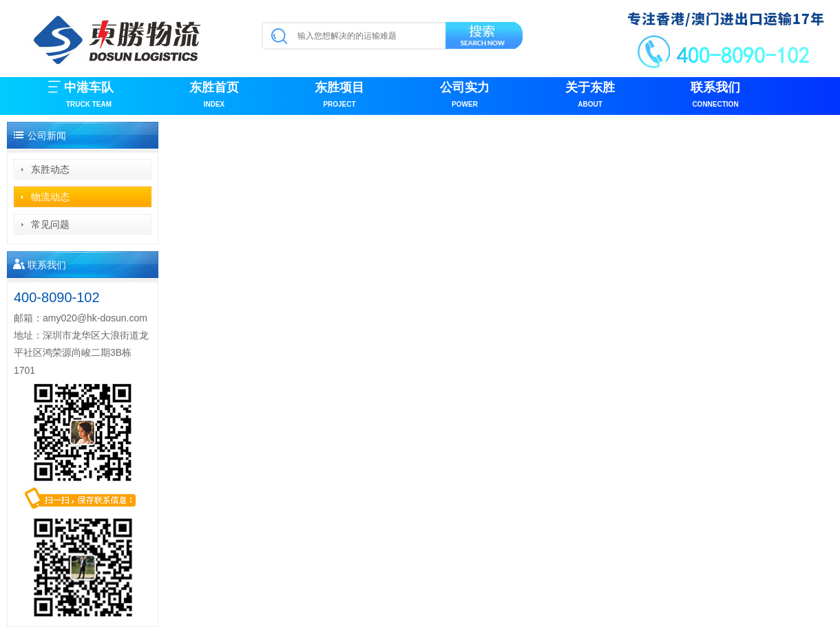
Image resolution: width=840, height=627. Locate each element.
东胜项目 (339, 96)
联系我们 (715, 96)
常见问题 (50, 224)
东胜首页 (214, 96)
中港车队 (89, 96)
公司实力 (465, 96)
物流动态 (50, 197)
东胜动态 (50, 169)
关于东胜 (590, 96)
